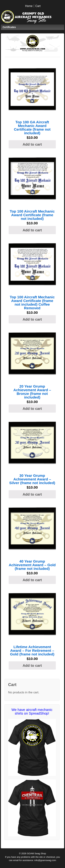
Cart (38, 6)
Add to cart (32, 144)
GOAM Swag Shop (36, 853)
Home (29, 6)
